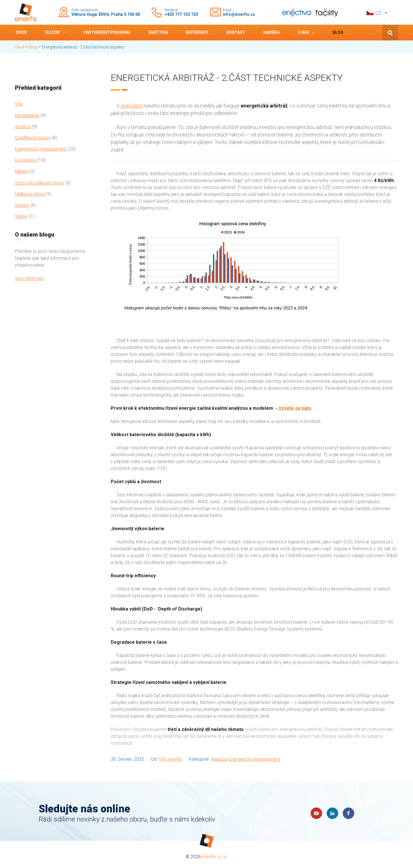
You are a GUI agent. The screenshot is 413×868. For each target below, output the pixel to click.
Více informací (29, 278)
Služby (53, 32)
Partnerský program (107, 32)
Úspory (22, 205)
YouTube (316, 813)
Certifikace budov (33, 138)
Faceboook (348, 813)
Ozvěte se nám (295, 408)
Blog (338, 32)
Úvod (21, 32)
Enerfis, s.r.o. (215, 857)
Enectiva (158, 32)
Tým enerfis (170, 759)
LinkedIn (332, 813)
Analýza (23, 127)
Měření (22, 171)
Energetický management (41, 149)
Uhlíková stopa (30, 194)
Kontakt (236, 32)
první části (132, 106)
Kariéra (271, 32)
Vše (19, 104)
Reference (197, 32)
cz (378, 13)
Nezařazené (27, 115)
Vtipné (21, 216)
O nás (304, 32)
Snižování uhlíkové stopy (40, 183)
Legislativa (26, 160)
